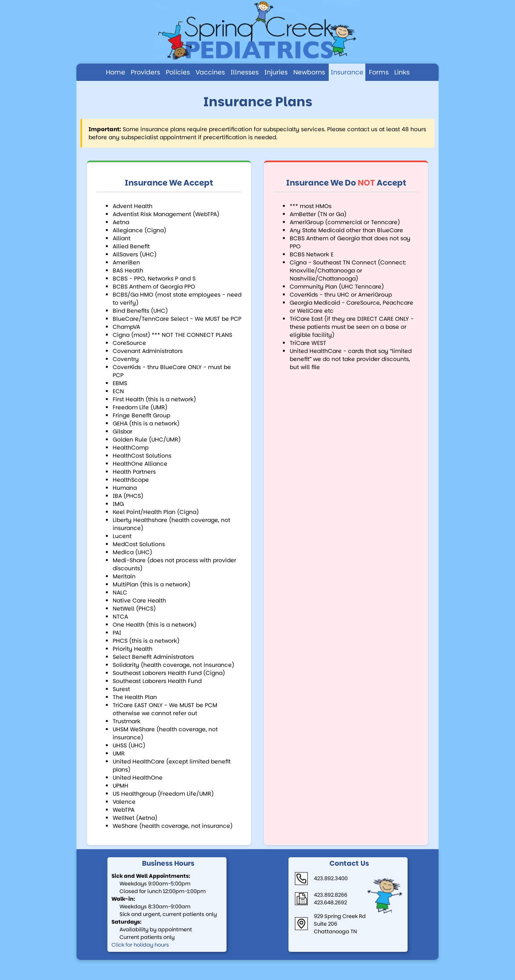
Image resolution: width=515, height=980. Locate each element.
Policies (178, 72)
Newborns (309, 72)
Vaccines (210, 72)
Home (115, 72)
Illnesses (245, 72)
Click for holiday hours (140, 945)
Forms (379, 72)
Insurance (347, 72)
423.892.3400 (331, 878)
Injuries (276, 72)
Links (402, 72)
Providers (145, 72)
